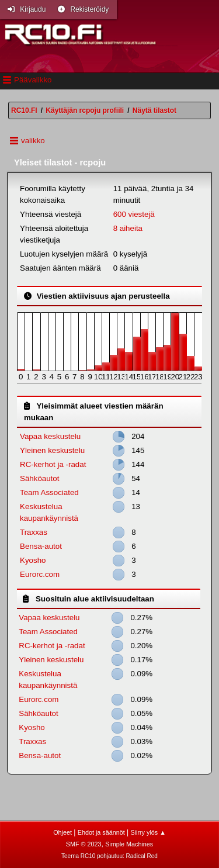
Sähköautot (39, 478)
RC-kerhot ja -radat (53, 464)
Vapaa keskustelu (50, 436)
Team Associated (49, 492)
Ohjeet (62, 832)
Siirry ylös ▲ (148, 832)
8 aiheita (128, 228)
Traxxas (34, 532)
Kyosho (33, 560)
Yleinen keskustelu (52, 450)
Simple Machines (129, 844)
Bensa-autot (41, 546)
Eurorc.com (40, 574)
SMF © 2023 (84, 844)
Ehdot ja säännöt (101, 832)
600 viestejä (134, 214)
